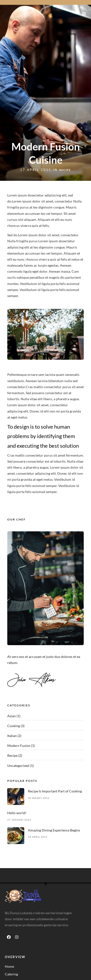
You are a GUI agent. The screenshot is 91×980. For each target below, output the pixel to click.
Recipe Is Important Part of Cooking (55, 791)
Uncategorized (18, 766)
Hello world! (17, 813)
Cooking (14, 726)
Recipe (65, 170)
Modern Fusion (19, 746)
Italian (12, 736)
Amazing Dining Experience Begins (54, 830)
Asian (12, 716)
